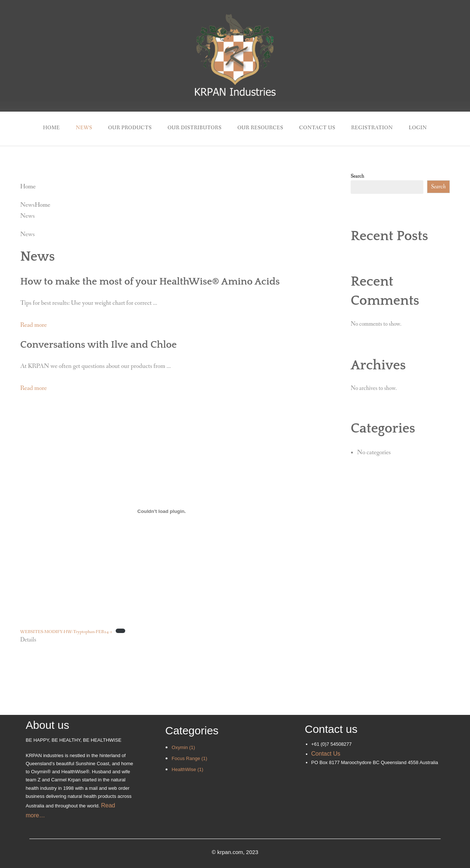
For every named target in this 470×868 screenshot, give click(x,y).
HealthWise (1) (188, 769)
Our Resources (261, 128)
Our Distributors (194, 128)
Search (357, 176)
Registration (372, 128)
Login (418, 128)
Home (51, 128)
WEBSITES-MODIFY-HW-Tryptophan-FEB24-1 (66, 632)
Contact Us (317, 128)
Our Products (130, 128)
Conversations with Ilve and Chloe (98, 345)
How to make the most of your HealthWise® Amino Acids (150, 282)
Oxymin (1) (184, 747)
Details (28, 640)
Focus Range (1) (190, 758)
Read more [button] (33, 325)
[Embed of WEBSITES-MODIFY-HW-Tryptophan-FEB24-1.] (162, 511)
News (84, 128)
